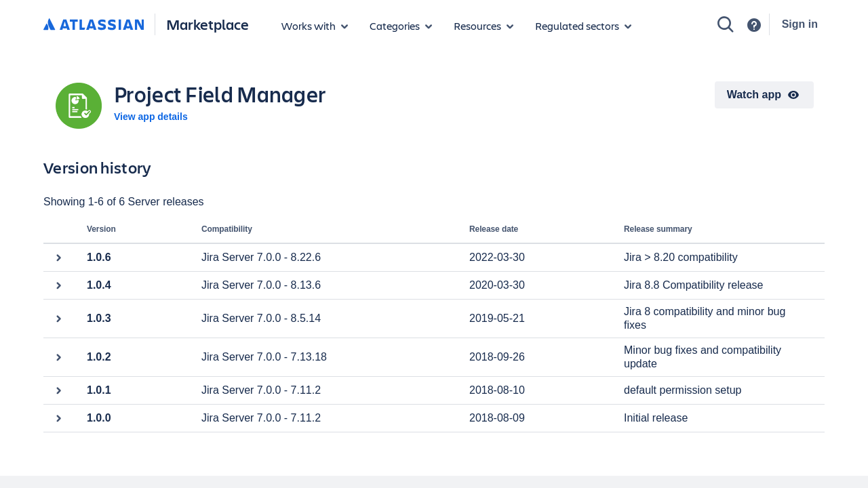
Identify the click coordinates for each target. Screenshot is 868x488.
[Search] (726, 24)
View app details (151, 117)
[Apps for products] (315, 26)
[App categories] (401, 26)
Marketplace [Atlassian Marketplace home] (208, 24)
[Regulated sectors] (583, 26)
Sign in (800, 24)
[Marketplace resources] (484, 26)
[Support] (754, 25)
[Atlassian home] (94, 25)
